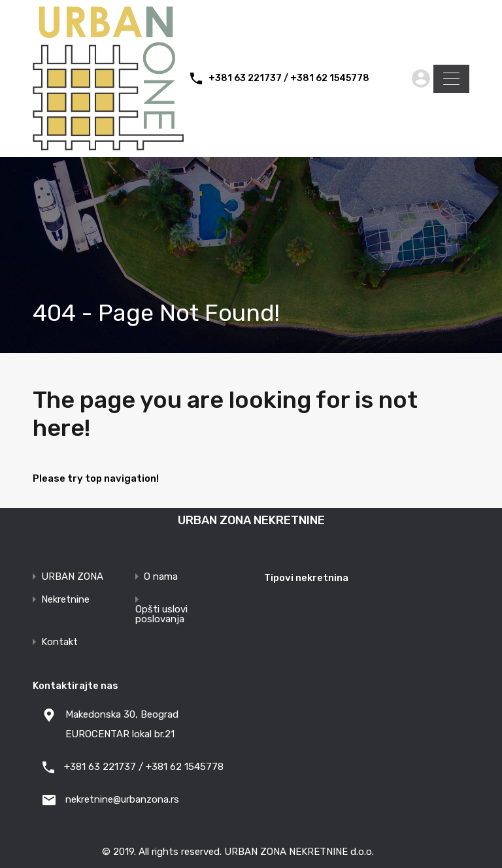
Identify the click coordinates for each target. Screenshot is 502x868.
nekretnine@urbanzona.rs (122, 799)
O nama (161, 577)
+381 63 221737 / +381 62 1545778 (289, 78)
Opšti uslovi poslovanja (161, 614)
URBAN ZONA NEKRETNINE (251, 520)
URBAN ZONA (72, 577)
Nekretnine (65, 600)
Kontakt (59, 642)
